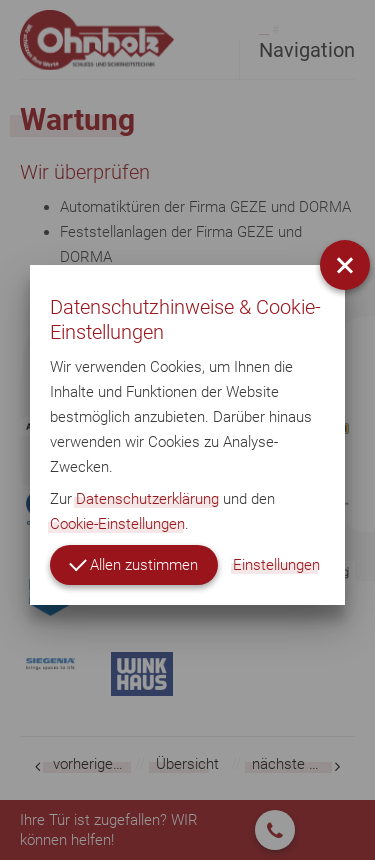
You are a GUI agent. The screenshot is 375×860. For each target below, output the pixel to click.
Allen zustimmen (133, 564)
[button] (345, 265)
